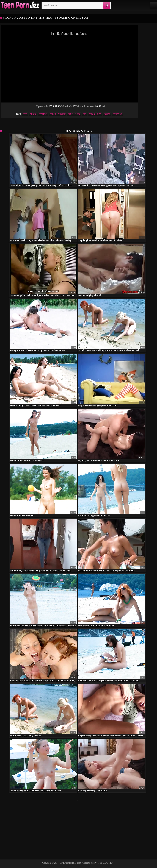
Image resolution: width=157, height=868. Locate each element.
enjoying (117, 114)
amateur (43, 114)
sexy (70, 114)
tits (85, 114)
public (33, 114)
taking (107, 114)
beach (92, 114)
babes (53, 114)
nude (78, 114)
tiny (99, 114)
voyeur (62, 114)
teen (25, 114)
